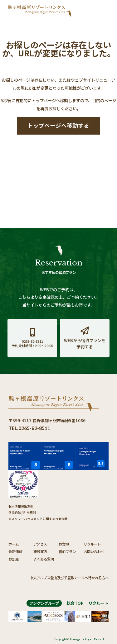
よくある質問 (44, 559)
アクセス (40, 544)
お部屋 (14, 559)
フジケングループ (44, 603)
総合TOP (75, 603)
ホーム (14, 544)
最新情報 (15, 551)
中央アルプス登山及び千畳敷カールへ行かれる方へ (69, 578)
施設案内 (40, 551)
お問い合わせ (94, 551)
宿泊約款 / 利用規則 (22, 513)
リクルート (92, 544)
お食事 (64, 544)
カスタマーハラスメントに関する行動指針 (38, 519)
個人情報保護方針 (21, 506)
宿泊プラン (67, 551)
